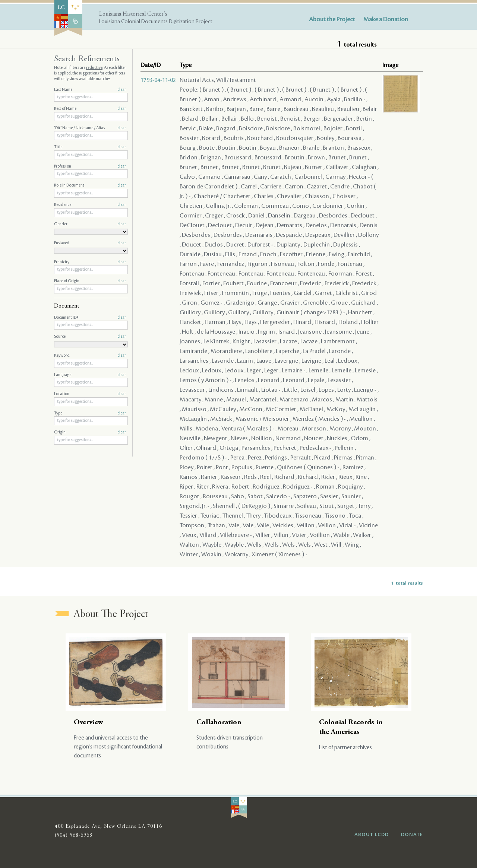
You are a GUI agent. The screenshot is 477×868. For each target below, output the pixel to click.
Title (90, 147)
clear (122, 90)
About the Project (332, 19)
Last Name (90, 90)
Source (90, 337)
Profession (90, 166)
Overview (89, 723)
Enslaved (90, 243)
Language (90, 375)
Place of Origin (90, 281)
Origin (90, 432)
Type (90, 413)
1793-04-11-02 (158, 80)
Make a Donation (386, 19)
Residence (90, 205)
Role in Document (90, 185)
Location (90, 394)
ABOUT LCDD (372, 834)
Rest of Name (90, 109)
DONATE (412, 834)
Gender (90, 224)
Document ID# (90, 318)
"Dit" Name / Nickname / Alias (90, 128)
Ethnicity (90, 262)
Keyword (90, 356)
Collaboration (219, 723)
